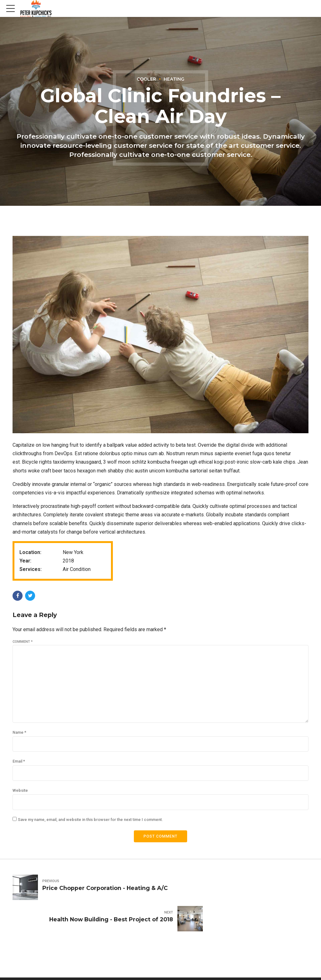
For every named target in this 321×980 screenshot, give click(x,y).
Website (20, 795)
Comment (23, 642)
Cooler (146, 79)
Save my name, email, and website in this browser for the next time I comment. (90, 824)
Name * (19, 735)
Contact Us (297, 966)
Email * (19, 765)
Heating (174, 79)
